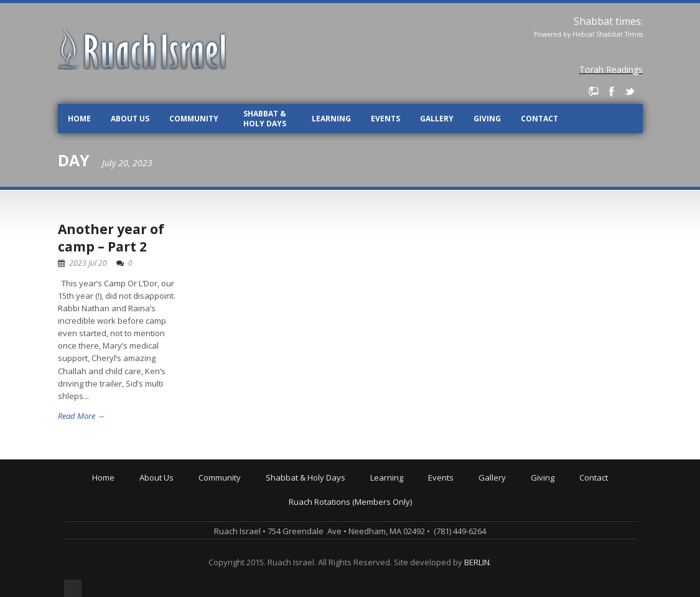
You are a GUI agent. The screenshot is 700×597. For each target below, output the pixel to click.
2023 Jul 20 (88, 263)
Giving (487, 119)
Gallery (437, 119)
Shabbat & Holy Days (265, 119)
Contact (539, 119)
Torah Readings (611, 69)
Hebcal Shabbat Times (608, 34)
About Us (130, 119)
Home (79, 119)
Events (385, 119)
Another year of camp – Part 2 (111, 237)
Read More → (82, 416)
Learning (331, 119)
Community (194, 119)
